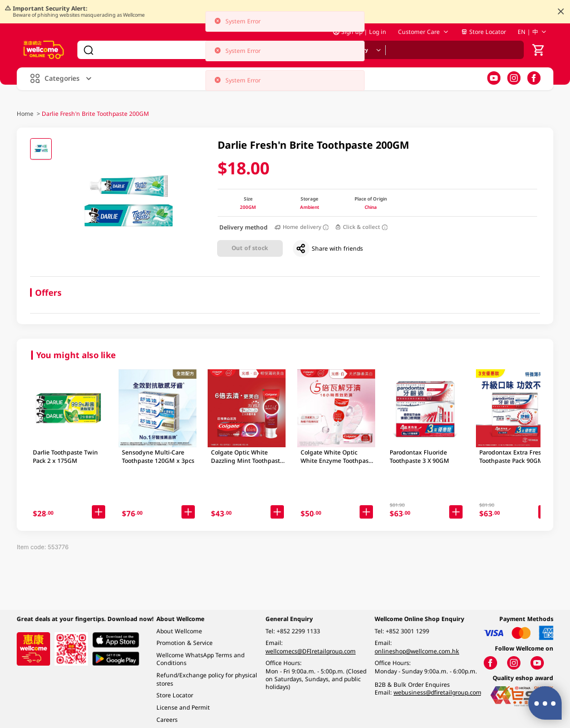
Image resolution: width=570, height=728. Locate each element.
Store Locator (483, 34)
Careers (167, 720)
